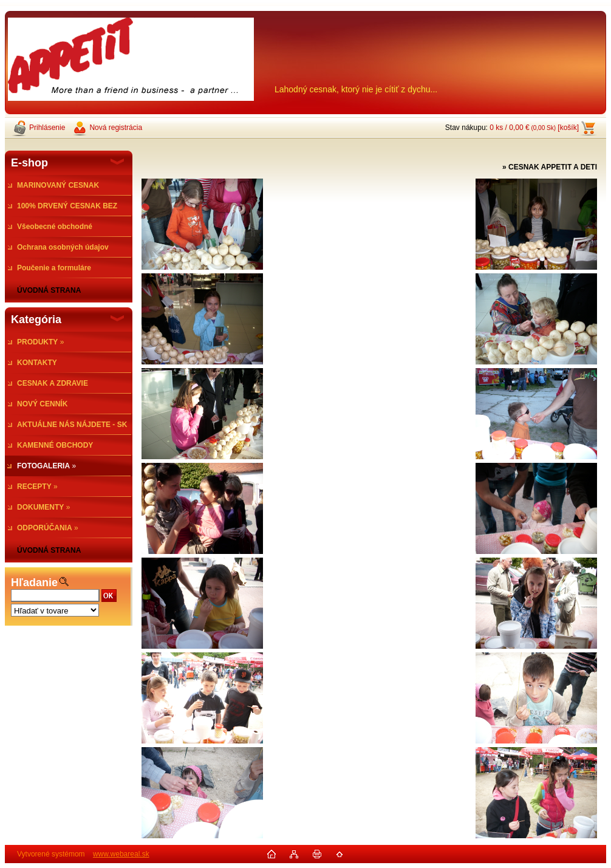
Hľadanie (34, 583)
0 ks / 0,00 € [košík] (534, 128)
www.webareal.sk (121, 854)
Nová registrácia (116, 128)
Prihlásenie (47, 128)
